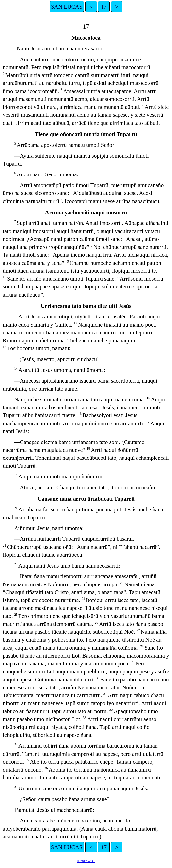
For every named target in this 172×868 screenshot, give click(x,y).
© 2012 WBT (86, 861)
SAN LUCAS (67, 7)
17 (104, 7)
